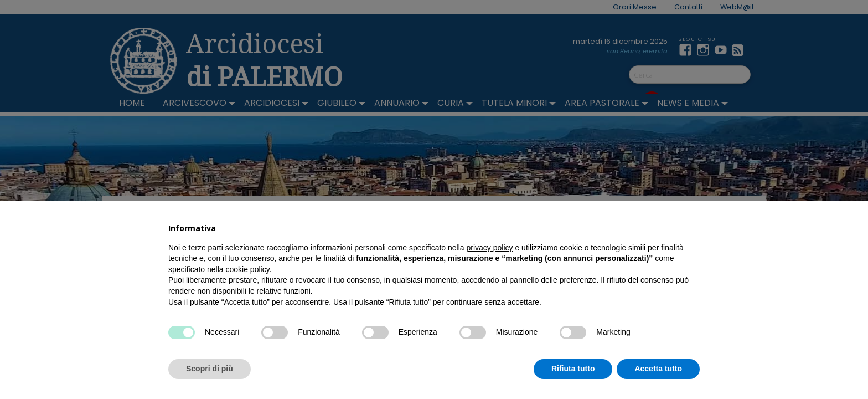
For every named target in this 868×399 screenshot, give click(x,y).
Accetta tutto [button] (658, 369)
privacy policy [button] (490, 248)
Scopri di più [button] (210, 369)
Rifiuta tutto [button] (573, 369)
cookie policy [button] (248, 269)
